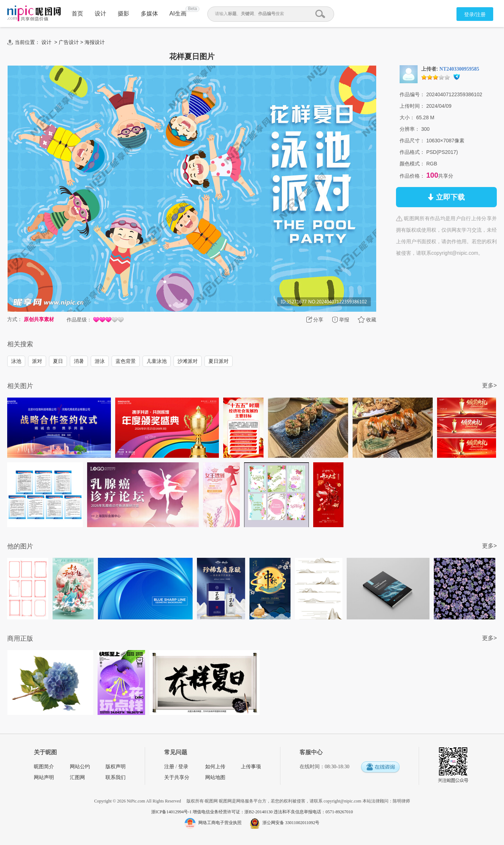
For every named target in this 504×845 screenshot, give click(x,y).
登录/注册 (475, 14)
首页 (77, 14)
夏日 (58, 361)
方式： (15, 319)
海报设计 (95, 42)
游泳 (100, 361)
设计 (100, 14)
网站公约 (80, 767)
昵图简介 (44, 767)
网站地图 (215, 777)
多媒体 (149, 14)
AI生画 (178, 14)
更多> (489, 385)
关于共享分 (177, 777)
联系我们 (116, 777)
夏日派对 (219, 361)
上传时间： (412, 106)
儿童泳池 (157, 361)
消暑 (79, 361)
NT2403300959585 (459, 69)
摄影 (123, 14)
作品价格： (412, 176)
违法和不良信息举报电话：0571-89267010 (313, 812)
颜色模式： (412, 164)
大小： (407, 117)
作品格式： (412, 152)
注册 (169, 767)
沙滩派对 (188, 361)
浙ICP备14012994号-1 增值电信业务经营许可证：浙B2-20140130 (213, 812)
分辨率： (410, 129)
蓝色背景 (126, 361)
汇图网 (77, 777)
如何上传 (215, 767)
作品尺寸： (412, 141)
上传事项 (251, 767)
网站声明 (44, 777)
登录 (183, 767)
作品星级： (79, 320)
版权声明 (116, 767)
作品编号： (412, 94)
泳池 (16, 361)
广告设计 (69, 42)
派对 (37, 361)
